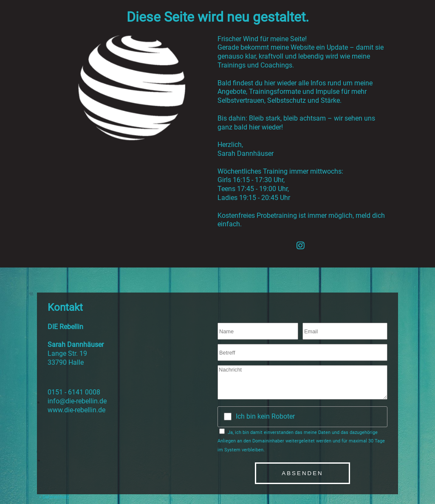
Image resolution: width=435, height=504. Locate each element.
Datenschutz (56, 497)
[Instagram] (301, 245)
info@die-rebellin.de (77, 401)
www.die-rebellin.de (76, 410)
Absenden (302, 473)
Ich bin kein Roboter (265, 416)
